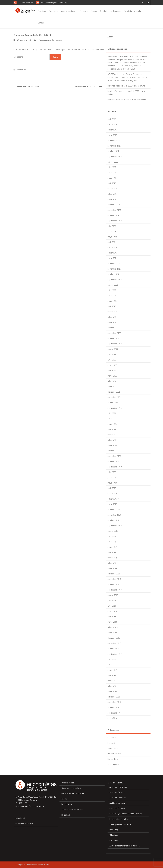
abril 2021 (112, 429)
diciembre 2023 (114, 263)
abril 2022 (112, 370)
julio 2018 (112, 600)
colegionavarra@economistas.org (54, 3)
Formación (84, 11)
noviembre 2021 (114, 397)
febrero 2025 (113, 194)
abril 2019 (112, 552)
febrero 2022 (113, 381)
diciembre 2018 (114, 574)
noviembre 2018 (114, 579)
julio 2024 (112, 226)
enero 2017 (112, 691)
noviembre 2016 (114, 702)
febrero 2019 (113, 563)
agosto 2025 (113, 162)
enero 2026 (112, 135)
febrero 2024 (113, 253)
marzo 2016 (112, 718)
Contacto (42, 23)
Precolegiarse (67, 804)
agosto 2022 (113, 349)
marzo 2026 (112, 124)
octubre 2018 (113, 584)
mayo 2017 (112, 670)
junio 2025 (112, 173)
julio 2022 (112, 354)
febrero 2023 (113, 317)
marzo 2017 (112, 681)
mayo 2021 (112, 424)
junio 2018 (112, 606)
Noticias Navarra (114, 754)
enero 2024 (112, 258)
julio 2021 (112, 413)
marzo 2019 (112, 558)
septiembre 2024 (115, 221)
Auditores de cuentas (118, 803)
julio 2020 (112, 472)
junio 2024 (112, 231)
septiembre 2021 (115, 408)
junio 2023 (112, 296)
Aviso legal (20, 818)
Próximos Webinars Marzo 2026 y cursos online (127, 100)
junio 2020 (112, 477)
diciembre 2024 (114, 205)
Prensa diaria (21, 70)
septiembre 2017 (115, 654)
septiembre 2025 (115, 156)
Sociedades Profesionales (72, 809)
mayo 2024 (112, 237)
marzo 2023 (112, 312)
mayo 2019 (112, 547)
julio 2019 (112, 536)
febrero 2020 (113, 499)
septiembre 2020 (115, 467)
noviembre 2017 (114, 643)
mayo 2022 (112, 365)
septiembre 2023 (115, 280)
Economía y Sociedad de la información (126, 814)
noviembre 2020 (114, 456)
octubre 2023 (113, 274)
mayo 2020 (112, 483)
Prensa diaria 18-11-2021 (26, 87)
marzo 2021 (112, 435)
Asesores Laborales (118, 798)
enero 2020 (112, 504)
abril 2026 (112, 119)
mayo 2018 (112, 611)
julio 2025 (112, 167)
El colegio (42, 11)
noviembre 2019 (114, 515)
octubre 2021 (113, 403)
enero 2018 (112, 633)
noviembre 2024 (114, 210)
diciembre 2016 (114, 697)
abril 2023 (112, 306)
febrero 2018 (113, 627)
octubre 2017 (113, 649)
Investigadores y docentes (121, 824)
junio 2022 (112, 360)
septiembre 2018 (115, 590)
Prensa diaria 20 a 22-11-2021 (90, 87)
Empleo (94, 11)
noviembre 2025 (114, 146)
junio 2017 (112, 665)
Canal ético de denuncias (111, 11)
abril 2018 (112, 617)
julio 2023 (112, 290)
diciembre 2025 (114, 140)
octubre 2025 (113, 151)
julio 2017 (112, 659)
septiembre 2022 (115, 344)
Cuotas (64, 799)
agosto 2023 (113, 285)
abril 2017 (112, 675)
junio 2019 (112, 542)
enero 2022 (112, 387)
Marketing (114, 830)
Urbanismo (114, 835)
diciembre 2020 (114, 451)
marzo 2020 (112, 493)
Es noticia (128, 11)
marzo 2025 (112, 189)
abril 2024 (112, 242)
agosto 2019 (113, 531)
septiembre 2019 (115, 526)
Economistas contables (119, 819)
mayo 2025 (112, 178)
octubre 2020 (113, 461)
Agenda (138, 11)
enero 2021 (112, 445)
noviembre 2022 (114, 333)
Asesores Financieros (118, 787)
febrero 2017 (113, 686)
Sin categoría (113, 764)
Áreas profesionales (69, 11)
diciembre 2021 (114, 392)
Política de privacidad (24, 824)
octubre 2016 (113, 707)
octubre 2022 (113, 338)
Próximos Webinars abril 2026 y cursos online (126, 86)
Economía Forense (117, 808)
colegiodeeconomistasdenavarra (50, 40)
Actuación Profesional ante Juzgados (125, 846)
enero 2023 (112, 322)
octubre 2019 (113, 520)
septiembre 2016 (115, 713)
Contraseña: (32, 57)
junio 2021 (112, 419)
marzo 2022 (112, 376)
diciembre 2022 (114, 328)
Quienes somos (68, 783)
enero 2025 (112, 199)
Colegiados (53, 11)
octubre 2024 (113, 215)
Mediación (114, 840)
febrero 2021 (113, 440)
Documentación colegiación (73, 793)
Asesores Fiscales (117, 792)
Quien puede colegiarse (71, 788)
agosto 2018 (113, 595)
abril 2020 (112, 488)
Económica (112, 738)
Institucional (113, 748)
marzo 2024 (112, 247)
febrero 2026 (113, 130)
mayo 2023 (112, 301)
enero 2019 (112, 568)
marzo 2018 (112, 622)
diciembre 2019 (114, 510)
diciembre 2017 (114, 638)
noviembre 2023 (114, 269)
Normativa (66, 815)
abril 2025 (112, 183)
